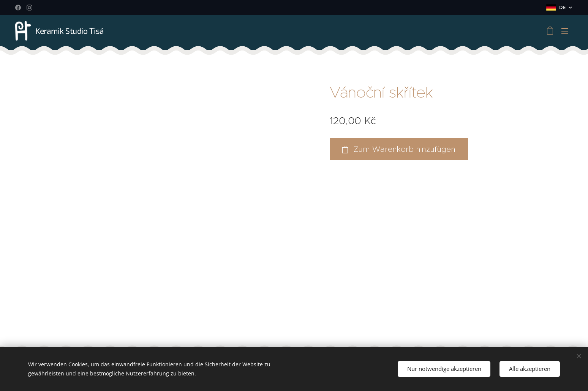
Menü (565, 31)
